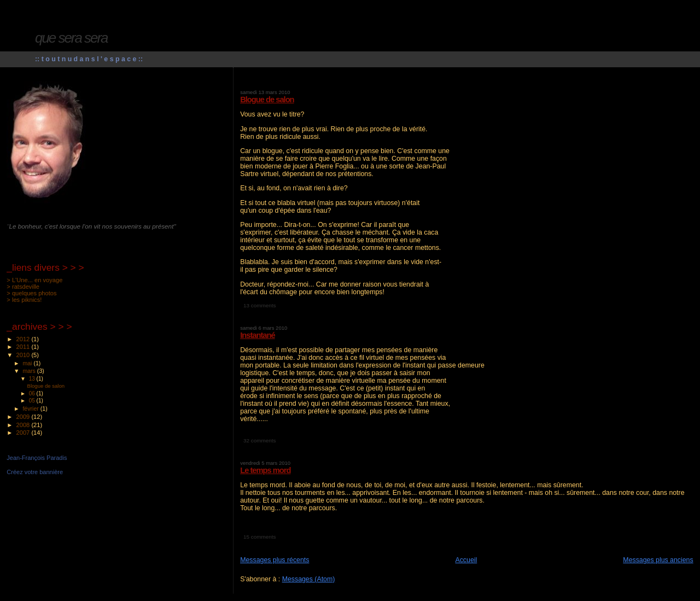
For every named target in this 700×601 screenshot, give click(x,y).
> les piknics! (24, 300)
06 (33, 393)
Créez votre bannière (35, 472)
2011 (24, 347)
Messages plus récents (275, 560)
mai (28, 363)
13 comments (259, 305)
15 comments (259, 537)
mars (30, 371)
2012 (24, 339)
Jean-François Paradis (37, 458)
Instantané (257, 335)
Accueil (466, 560)
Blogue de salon (267, 100)
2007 (24, 433)
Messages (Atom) (309, 579)
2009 (24, 417)
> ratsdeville (23, 287)
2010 (24, 355)
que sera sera (71, 38)
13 (33, 379)
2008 (24, 425)
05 (33, 401)
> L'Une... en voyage (34, 280)
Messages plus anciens (658, 560)
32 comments (259, 440)
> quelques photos (31, 293)
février (31, 409)
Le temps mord (265, 470)
